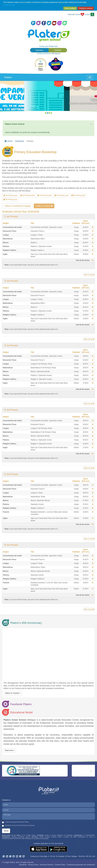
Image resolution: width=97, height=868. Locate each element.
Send (6, 831)
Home (8, 141)
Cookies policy (9, 5)
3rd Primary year (45, 195)
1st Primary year (11, 195)
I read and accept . (15, 822)
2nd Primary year (28, 195)
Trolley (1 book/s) (44, 206)
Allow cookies (70, 8)
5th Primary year (78, 195)
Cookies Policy (60, 865)
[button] (7, 98)
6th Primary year (10, 199)
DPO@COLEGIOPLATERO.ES (12, 839)
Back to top (89, 275)
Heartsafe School (74, 14)
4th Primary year (61, 195)
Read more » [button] (10, 750)
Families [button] (58, 50)
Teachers (39, 50)
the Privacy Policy (23, 822)
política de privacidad (42, 839)
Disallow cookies (86, 8)
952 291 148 (90, 856)
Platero (8, 77)
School (88, 14)
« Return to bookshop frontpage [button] (17, 206)
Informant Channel (46, 865)
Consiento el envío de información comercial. (18, 826)
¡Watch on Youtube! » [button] (13, 693)
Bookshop (20, 141)
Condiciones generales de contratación (81, 865)
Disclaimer (23, 865)
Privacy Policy (33, 865)
